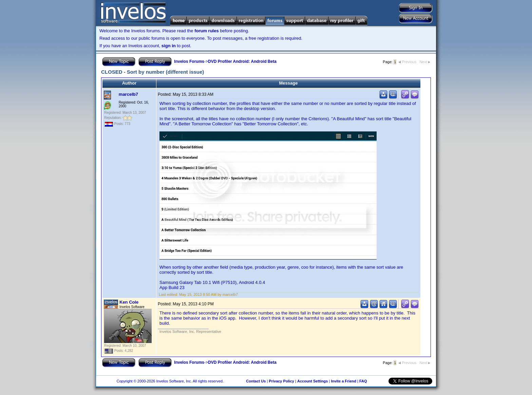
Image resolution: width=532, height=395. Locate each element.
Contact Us (256, 381)
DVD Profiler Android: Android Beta (242, 61)
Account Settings (312, 381)
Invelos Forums (189, 61)
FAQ (363, 381)
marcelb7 (128, 94)
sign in (169, 46)
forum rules (207, 31)
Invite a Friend (344, 381)
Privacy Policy (281, 381)
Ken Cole (129, 302)
